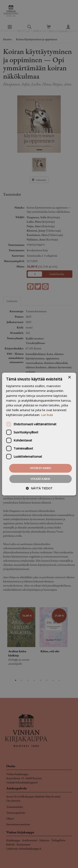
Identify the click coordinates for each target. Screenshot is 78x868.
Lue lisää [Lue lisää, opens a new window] (47, 415)
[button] (39, 488)
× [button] (69, 377)
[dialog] (39, 434)
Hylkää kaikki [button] (40, 479)
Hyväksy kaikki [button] (41, 468)
